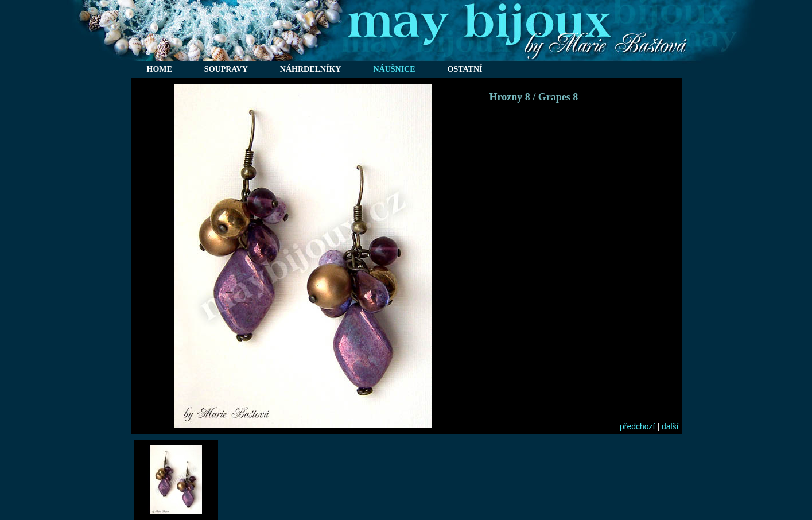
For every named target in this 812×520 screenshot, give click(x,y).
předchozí (637, 426)
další (670, 426)
